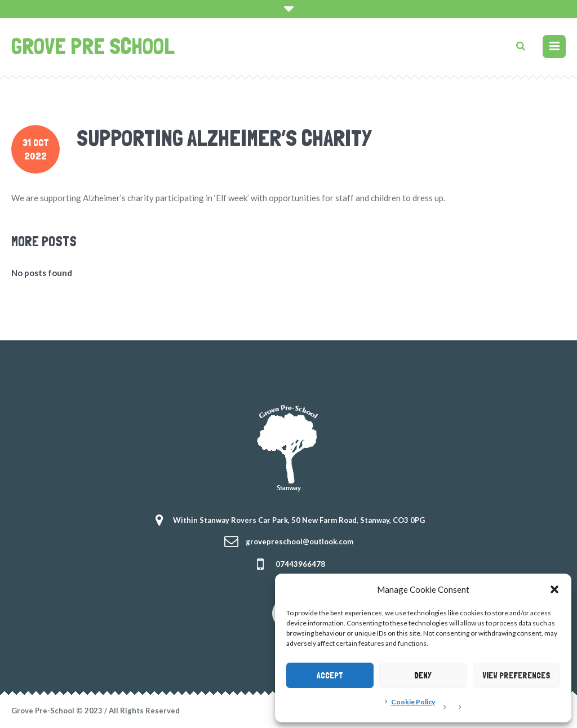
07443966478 (300, 564)
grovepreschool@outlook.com (299, 541)
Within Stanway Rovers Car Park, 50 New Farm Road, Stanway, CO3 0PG (299, 520)
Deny (423, 676)
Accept (330, 676)
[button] (554, 589)
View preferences (516, 676)
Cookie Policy (413, 702)
